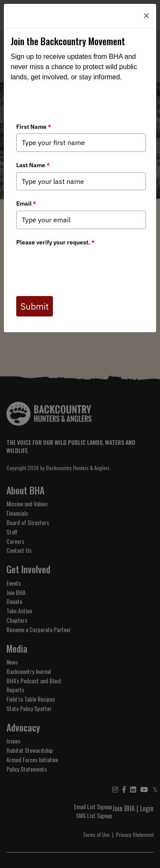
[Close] (146, 16)
